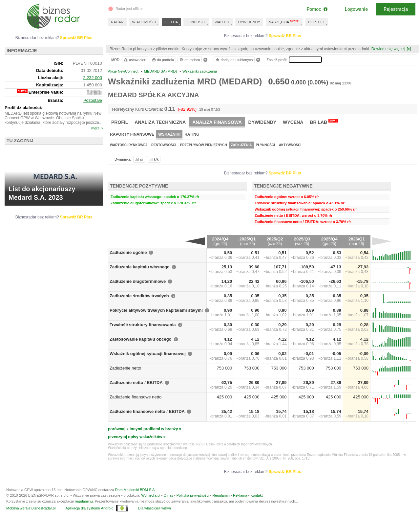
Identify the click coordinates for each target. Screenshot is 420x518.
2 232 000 (93, 78)
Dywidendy (262, 122)
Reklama (240, 495)
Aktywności (290, 145)
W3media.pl (151, 495)
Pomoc (317, 9)
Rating (192, 134)
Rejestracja (396, 9)
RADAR (117, 22)
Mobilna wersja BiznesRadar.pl (31, 508)
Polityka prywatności (193, 495)
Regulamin (221, 495)
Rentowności (164, 145)
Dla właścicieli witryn (155, 508)
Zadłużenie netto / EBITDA (136, 383)
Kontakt (256, 495)
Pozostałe (93, 100)
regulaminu (84, 501)
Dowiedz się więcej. (389, 49)
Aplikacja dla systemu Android (89, 508)
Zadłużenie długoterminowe (138, 281)
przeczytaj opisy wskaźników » (137, 437)
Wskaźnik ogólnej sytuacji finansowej (148, 354)
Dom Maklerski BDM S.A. (135, 490)
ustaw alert (135, 60)
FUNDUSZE (196, 22)
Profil (120, 122)
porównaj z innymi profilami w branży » (145, 429)
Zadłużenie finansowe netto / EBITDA (147, 411)
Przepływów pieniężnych (204, 145)
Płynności (265, 145)
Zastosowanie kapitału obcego (141, 339)
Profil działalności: (23, 108)
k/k (154, 159)
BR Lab (324, 122)
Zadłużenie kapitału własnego (140, 267)
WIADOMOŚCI (144, 22)
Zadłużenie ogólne (128, 252)
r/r (139, 159)
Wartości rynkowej (129, 145)
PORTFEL (316, 22)
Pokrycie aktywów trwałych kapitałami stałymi (156, 310)
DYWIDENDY (249, 22)
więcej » (97, 128)
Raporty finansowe (132, 134)
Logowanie (356, 9)
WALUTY (222, 22)
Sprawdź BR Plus (285, 36)
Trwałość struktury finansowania (143, 325)
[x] (409, 49)
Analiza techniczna (160, 122)
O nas (168, 495)
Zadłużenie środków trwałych (139, 296)
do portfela (163, 60)
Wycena (293, 122)
